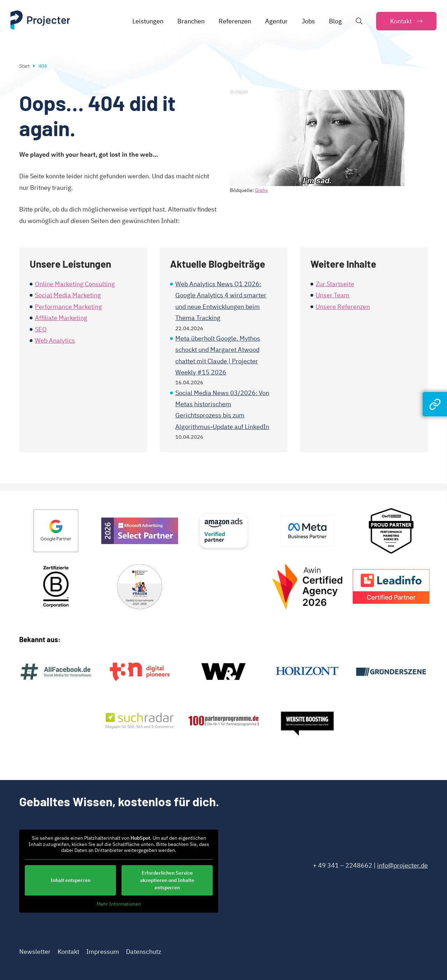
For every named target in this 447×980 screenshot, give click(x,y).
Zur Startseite (335, 284)
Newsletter (35, 952)
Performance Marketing (68, 307)
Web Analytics (55, 340)
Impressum (103, 952)
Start (24, 66)
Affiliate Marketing (61, 318)
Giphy (261, 190)
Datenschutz (144, 952)
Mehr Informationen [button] (119, 904)
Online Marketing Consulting (75, 284)
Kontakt (68, 952)
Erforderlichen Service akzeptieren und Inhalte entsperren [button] (167, 880)
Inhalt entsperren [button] (71, 880)
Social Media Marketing (68, 295)
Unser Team (333, 295)
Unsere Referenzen (343, 307)
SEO (41, 329)
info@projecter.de (402, 865)
